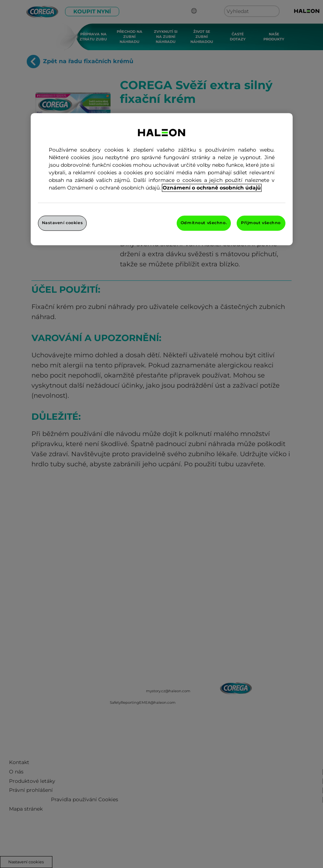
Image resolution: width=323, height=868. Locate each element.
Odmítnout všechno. (204, 223)
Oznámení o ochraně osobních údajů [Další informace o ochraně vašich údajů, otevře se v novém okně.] (212, 188)
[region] (162, 179)
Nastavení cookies (63, 223)
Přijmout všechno (261, 223)
